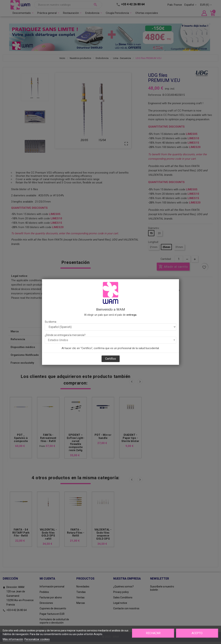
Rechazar (153, 633)
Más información (13, 639)
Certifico (111, 359)
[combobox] (110, 340)
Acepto (197, 633)
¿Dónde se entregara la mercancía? (65, 335)
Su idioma (51, 322)
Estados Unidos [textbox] (58, 340)
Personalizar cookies (37, 639)
